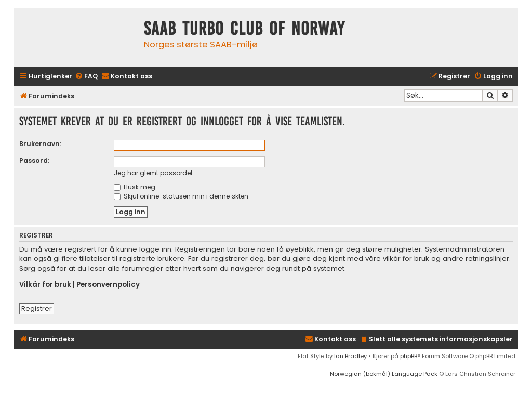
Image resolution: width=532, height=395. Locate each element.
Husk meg (135, 187)
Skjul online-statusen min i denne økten (181, 196)
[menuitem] (86, 77)
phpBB (409, 356)
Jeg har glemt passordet (153, 173)
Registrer (37, 308)
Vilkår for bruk (45, 285)
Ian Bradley (350, 356)
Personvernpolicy (108, 285)
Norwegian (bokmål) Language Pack (384, 374)
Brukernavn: (40, 144)
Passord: (34, 160)
